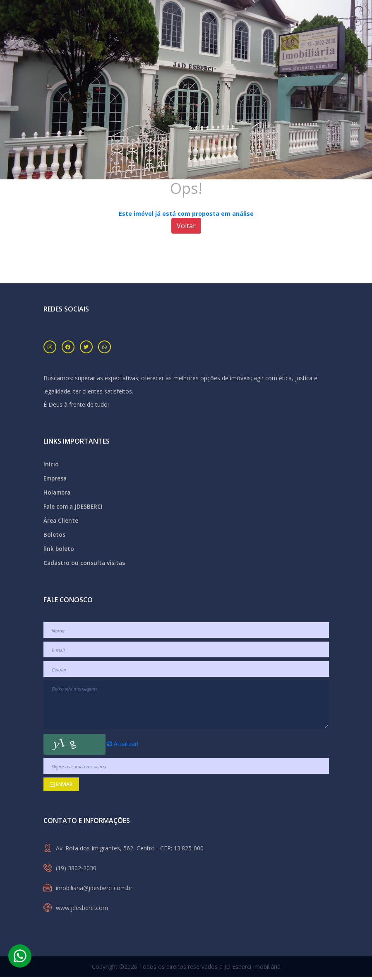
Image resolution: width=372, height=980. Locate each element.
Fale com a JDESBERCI (74, 508)
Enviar (61, 788)
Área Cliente (61, 523)
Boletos (54, 537)
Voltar (186, 226)
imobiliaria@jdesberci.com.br (94, 891)
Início (51, 465)
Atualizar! (123, 747)
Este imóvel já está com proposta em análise (186, 214)
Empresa (56, 479)
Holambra (58, 494)
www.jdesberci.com (82, 911)
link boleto (59, 552)
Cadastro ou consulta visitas (85, 566)
